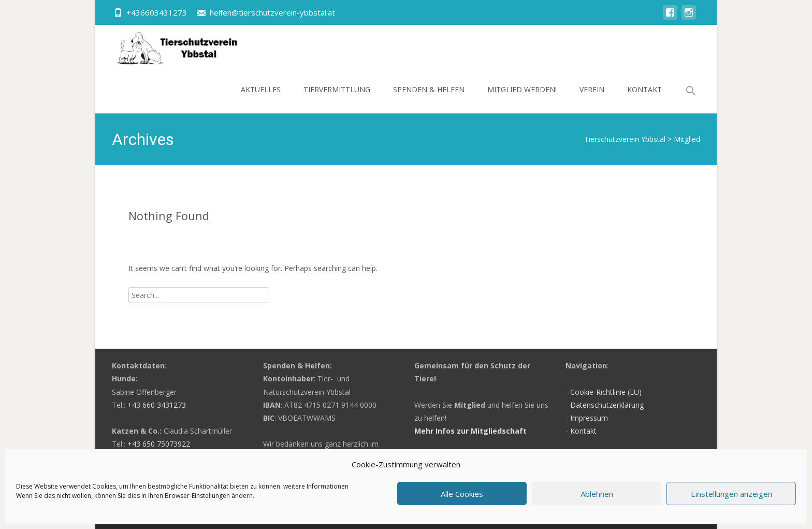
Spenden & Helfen (429, 99)
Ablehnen (597, 494)
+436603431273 (157, 12)
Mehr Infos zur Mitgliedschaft (470, 431)
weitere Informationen (316, 486)
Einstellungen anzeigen (731, 494)
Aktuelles (261, 99)
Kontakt (644, 99)
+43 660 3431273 (157, 405)
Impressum (589, 418)
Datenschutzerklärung (607, 405)
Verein (592, 99)
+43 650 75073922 (159, 444)
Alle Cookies (462, 494)
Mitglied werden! (522, 99)
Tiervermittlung (337, 99)
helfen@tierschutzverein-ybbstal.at (272, 12)
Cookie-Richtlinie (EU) (606, 392)
